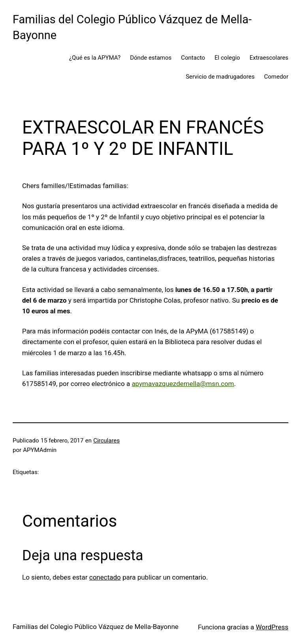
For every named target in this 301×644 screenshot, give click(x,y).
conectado (105, 577)
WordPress (272, 627)
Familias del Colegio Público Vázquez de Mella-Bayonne (96, 627)
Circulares (106, 441)
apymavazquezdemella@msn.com (183, 384)
